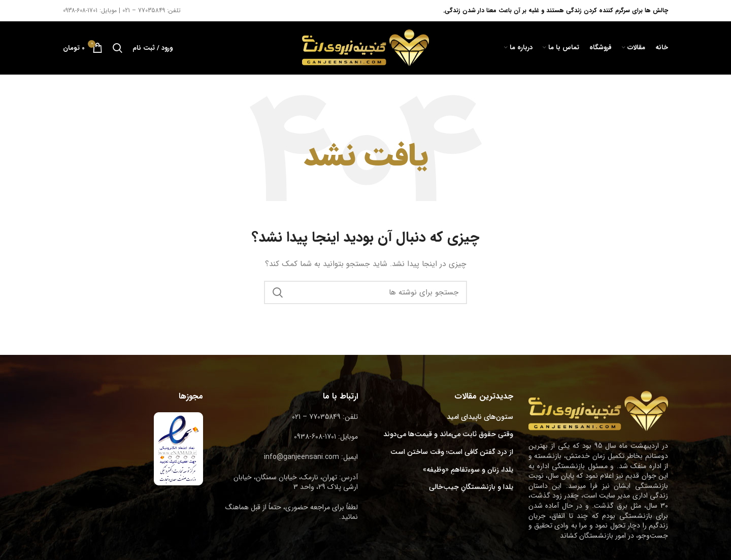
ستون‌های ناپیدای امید (480, 417)
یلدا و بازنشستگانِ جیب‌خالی (471, 487)
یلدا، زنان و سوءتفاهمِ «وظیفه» (468, 470)
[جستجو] (118, 48)
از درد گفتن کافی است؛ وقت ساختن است (452, 452)
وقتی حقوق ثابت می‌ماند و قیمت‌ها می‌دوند (448, 435)
